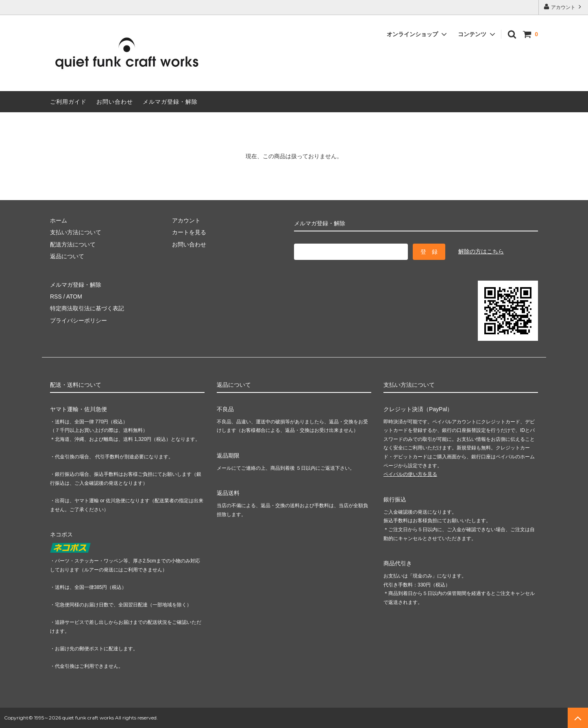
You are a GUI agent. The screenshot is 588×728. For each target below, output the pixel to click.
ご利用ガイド (68, 102)
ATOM (74, 296)
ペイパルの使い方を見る (410, 474)
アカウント (563, 7)
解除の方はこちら (481, 251)
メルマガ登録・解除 (170, 102)
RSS (56, 296)
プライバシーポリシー (78, 320)
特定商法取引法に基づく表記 (87, 308)
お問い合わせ (115, 102)
